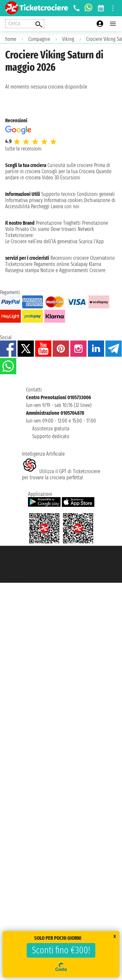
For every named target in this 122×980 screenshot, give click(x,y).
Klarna (95, 264)
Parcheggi (40, 206)
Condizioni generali (96, 194)
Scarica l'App (91, 241)
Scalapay (79, 264)
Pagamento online (52, 264)
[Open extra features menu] (25, 24)
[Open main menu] (113, 24)
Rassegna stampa (22, 270)
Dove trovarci (64, 229)
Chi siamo (40, 229)
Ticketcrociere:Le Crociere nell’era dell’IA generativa (41, 238)
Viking (68, 39)
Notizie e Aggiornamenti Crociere (73, 270)
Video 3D (50, 178)
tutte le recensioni (23, 149)
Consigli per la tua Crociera (68, 171)
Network (86, 229)
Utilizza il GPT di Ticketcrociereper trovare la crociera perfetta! (61, 474)
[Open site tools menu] (113, 8)
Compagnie (39, 39)
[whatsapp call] (88, 8)
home (11, 39)
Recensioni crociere (70, 258)
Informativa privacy (24, 200)
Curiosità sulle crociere (70, 165)
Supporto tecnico (58, 194)
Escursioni (70, 178)
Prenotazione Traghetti (58, 223)
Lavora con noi (65, 206)
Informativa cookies (63, 200)
